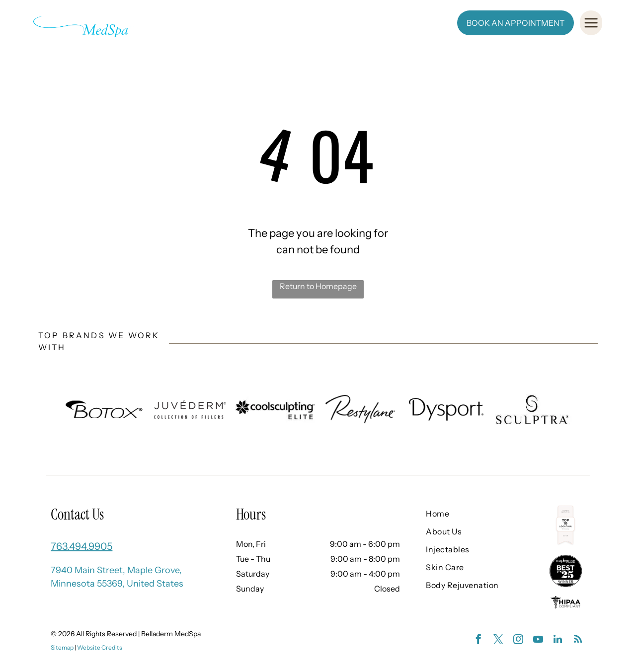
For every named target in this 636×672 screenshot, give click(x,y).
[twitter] (498, 640)
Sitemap (62, 647)
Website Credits (100, 647)
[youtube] (538, 640)
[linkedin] (558, 640)
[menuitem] (204, 23)
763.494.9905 (81, 546)
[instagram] (518, 640)
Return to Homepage (318, 286)
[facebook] (478, 640)
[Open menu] (591, 23)
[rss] (578, 640)
